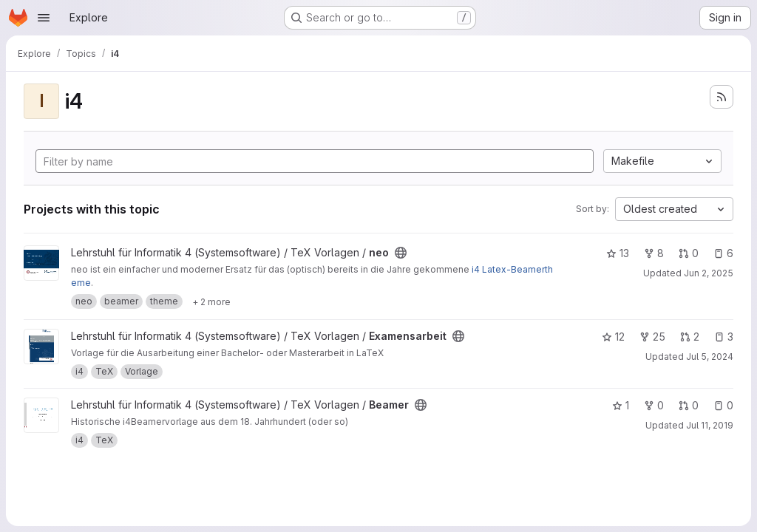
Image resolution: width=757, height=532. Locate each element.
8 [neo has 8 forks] (654, 253)
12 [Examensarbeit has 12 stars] (613, 337)
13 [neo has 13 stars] (618, 253)
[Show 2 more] (211, 301)
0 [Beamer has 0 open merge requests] (689, 405)
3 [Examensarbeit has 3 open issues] (724, 337)
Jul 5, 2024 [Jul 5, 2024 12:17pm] (710, 357)
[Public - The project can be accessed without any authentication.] (401, 253)
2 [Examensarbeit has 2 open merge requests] (690, 337)
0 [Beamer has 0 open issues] (723, 405)
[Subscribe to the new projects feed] (722, 97)
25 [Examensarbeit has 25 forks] (652, 337)
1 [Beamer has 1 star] (621, 405)
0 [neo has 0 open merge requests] (689, 253)
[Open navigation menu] (44, 18)
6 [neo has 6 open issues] (723, 253)
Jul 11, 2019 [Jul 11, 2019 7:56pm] (710, 425)
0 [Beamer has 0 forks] (654, 405)
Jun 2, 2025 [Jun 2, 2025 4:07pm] (709, 273)
